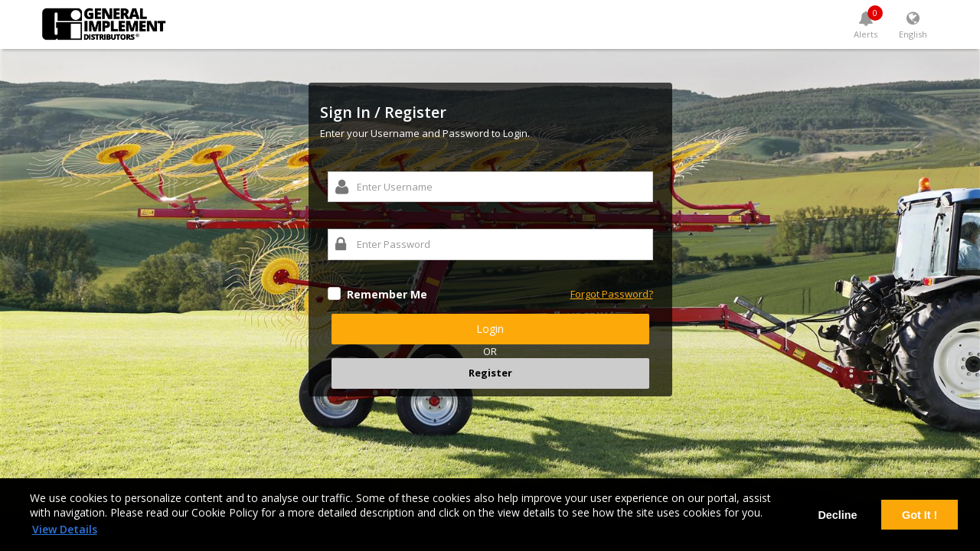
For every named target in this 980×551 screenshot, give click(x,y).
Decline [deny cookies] (837, 515)
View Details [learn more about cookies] (65, 529)
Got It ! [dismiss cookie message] (920, 515)
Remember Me (387, 294)
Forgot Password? (612, 294)
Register (490, 373)
